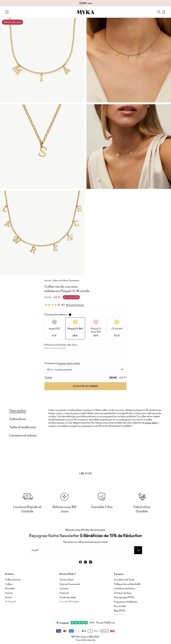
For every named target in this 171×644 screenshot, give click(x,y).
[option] (54, 328)
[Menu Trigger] (7, 12)
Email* (35, 549)
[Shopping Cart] (164, 12)
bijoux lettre (151, 423)
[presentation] (85, 466)
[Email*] (82, 549)
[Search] (159, 12)
